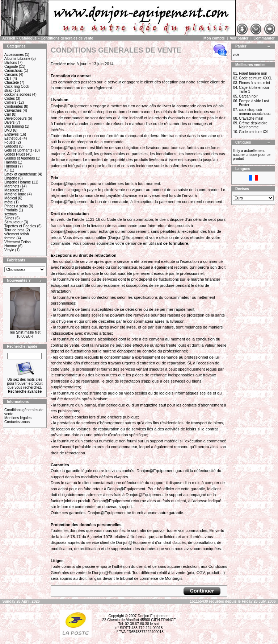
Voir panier (239, 38)
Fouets (10, 142)
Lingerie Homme (18, 182)
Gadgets (11, 146)
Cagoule (11, 67)
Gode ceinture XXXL (255, 78)
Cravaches (13, 110)
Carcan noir (248, 96)
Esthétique (13, 138)
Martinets (12, 186)
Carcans (11, 75)
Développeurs (16, 118)
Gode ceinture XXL (254, 132)
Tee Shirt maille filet (25, 332)
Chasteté (12, 82)
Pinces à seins (16, 206)
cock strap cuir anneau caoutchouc (255, 112)
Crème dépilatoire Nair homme (253, 125)
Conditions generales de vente (67, 38)
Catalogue (28, 38)
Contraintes (14, 106)
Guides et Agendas (20, 158)
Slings (9, 218)
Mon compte (214, 38)
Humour (11, 166)
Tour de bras (14, 230)
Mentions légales (18, 418)
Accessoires (14, 55)
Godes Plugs (15, 154)
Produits (11, 210)
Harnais (10, 162)
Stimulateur (14, 222)
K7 (7, 170)
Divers (9, 122)
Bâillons (11, 63)
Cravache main (251, 118)
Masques (12, 190)
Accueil (9, 38)
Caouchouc (14, 71)
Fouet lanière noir (253, 73)
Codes (10, 98)
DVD (8, 130)
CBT (8, 79)
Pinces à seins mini (254, 83)
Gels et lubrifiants (18, 150)
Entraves (11, 134)
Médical (10, 198)
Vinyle (9, 250)
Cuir (8, 114)
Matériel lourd (15, 194)
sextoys (10, 214)
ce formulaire (176, 243)
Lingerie (11, 178)
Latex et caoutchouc (21, 174)
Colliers (10, 102)
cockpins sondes (18, 94)
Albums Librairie (17, 59)
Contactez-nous (17, 422)
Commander (264, 38)
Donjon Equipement (153, 616)
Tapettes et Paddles (20, 226)
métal (9, 202)
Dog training (14, 126)
